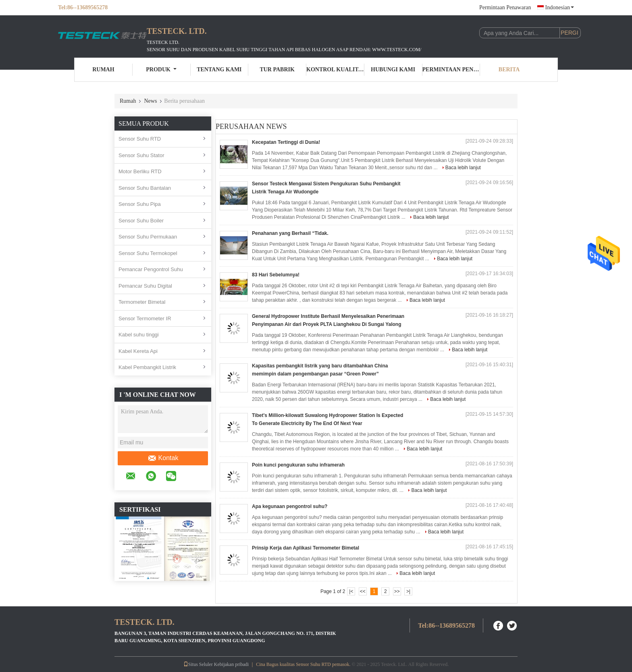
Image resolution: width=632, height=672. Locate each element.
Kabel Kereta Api (138, 351)
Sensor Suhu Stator (141, 155)
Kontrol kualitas (335, 69)
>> (397, 591)
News (150, 101)
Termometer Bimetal (142, 302)
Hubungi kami (393, 69)
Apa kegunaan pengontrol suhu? (290, 506)
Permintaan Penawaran (505, 7)
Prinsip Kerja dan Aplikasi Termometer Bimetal (306, 548)
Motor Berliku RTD (140, 171)
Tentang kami (219, 69)
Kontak (163, 458)
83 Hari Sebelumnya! (276, 275)
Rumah (103, 69)
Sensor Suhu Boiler (141, 221)
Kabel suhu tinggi (139, 335)
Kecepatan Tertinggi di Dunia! (286, 142)
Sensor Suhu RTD (140, 139)
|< (351, 591)
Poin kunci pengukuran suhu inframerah (298, 465)
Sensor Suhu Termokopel (148, 253)
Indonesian (560, 7)
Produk (161, 69)
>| (408, 591)
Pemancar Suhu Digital (145, 286)
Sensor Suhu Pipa (140, 204)
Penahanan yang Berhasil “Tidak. (290, 233)
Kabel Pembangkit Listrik (147, 367)
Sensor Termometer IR (145, 318)
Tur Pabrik (277, 69)
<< (363, 591)
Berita (509, 69)
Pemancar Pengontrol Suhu (151, 269)
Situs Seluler (198, 664)
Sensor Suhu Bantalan (145, 188)
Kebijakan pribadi (231, 664)
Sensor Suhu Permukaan (148, 237)
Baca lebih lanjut (463, 168)
